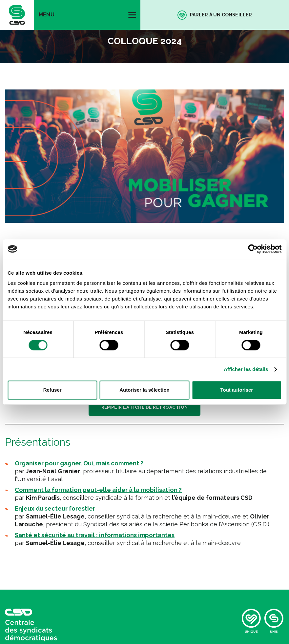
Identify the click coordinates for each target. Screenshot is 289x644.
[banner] (17, 15)
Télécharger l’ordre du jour (145, 221)
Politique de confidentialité (40, 536)
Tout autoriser (237, 390)
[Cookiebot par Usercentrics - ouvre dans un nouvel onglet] (253, 249)
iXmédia (126, 548)
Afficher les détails (246, 369)
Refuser (52, 390)
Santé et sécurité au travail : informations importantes (95, 406)
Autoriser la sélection (144, 390)
